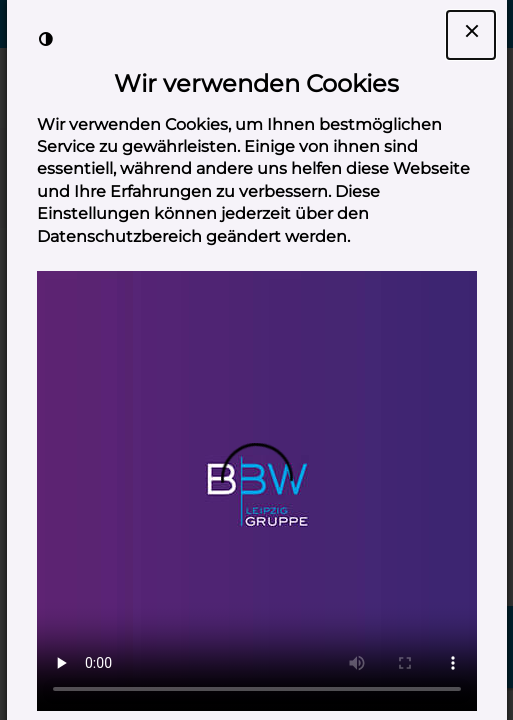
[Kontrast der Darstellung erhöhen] (46, 39)
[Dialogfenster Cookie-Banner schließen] (471, 35)
